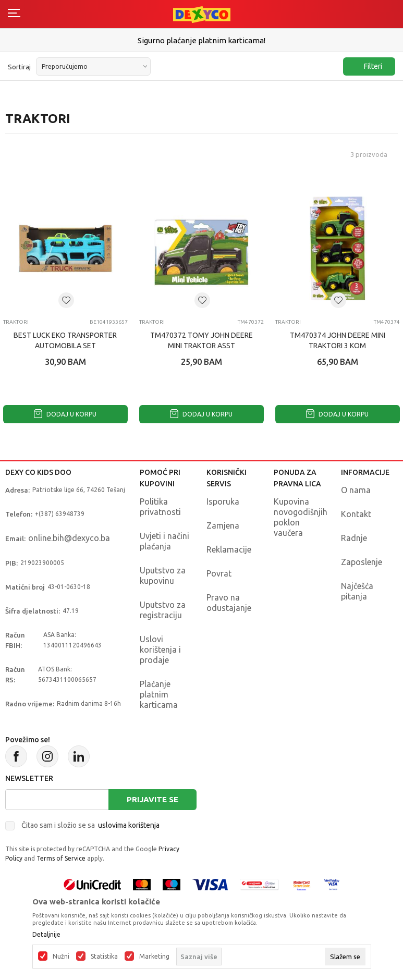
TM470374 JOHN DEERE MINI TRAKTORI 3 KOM (338, 340)
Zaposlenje (362, 562)
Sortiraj (19, 67)
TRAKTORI (16, 322)
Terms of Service (61, 858)
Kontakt (356, 514)
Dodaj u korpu (65, 414)
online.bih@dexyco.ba (69, 538)
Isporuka (223, 501)
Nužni (61, 957)
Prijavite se (152, 799)
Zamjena (223, 525)
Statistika (104, 957)
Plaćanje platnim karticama (159, 694)
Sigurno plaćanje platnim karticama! (201, 40)
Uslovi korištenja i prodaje (160, 650)
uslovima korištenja (129, 825)
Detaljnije (46, 935)
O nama (356, 490)
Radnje (354, 538)
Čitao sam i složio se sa (90, 825)
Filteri (368, 66)
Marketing (154, 957)
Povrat (219, 573)
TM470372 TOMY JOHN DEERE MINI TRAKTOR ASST (201, 340)
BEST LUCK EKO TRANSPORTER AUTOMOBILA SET (65, 340)
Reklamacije (229, 549)
